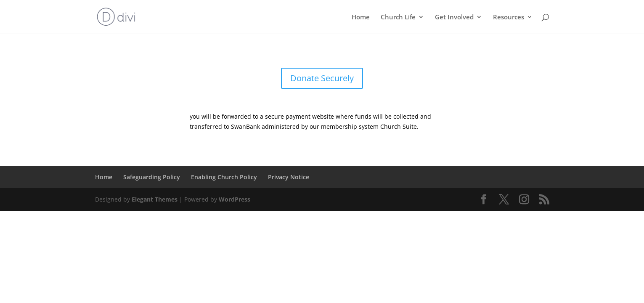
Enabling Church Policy (224, 177)
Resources (509, 17)
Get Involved (454, 17)
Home (361, 17)
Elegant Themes (155, 199)
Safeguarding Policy (152, 177)
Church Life (398, 17)
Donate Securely (322, 78)
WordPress (235, 199)
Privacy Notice (289, 177)
